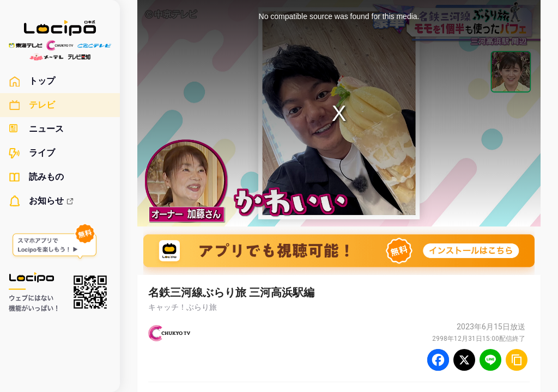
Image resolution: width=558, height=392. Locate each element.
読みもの (36, 177)
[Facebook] (438, 360)
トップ (32, 81)
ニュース (36, 129)
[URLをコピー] (517, 360)
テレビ (32, 105)
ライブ (32, 153)
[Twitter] (464, 360)
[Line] (490, 360)
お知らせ (41, 201)
